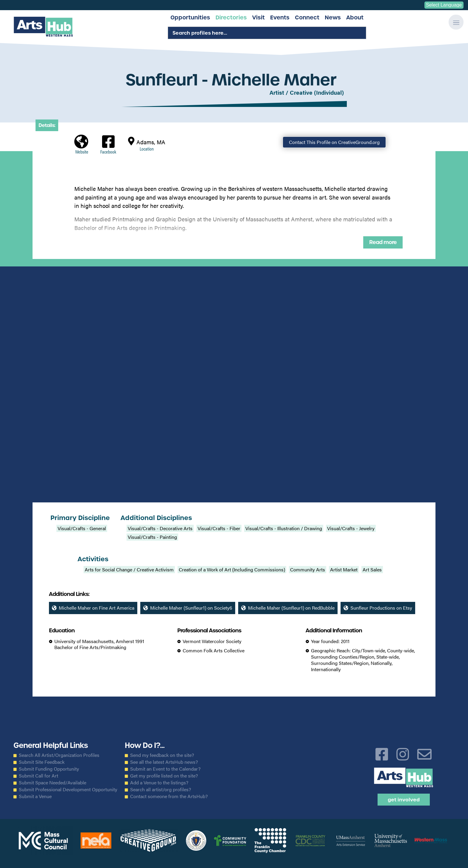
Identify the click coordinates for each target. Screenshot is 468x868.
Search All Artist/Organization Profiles (59, 755)
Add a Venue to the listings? (159, 783)
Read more (383, 242)
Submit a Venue (35, 796)
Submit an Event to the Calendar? (165, 769)
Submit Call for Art (39, 776)
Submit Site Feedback (42, 762)
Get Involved (404, 800)
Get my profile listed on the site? (164, 776)
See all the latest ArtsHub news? (164, 762)
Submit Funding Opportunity (49, 769)
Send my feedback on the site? (162, 755)
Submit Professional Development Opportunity (68, 789)
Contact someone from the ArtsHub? (169, 796)
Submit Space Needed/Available (53, 783)
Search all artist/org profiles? (161, 789)
